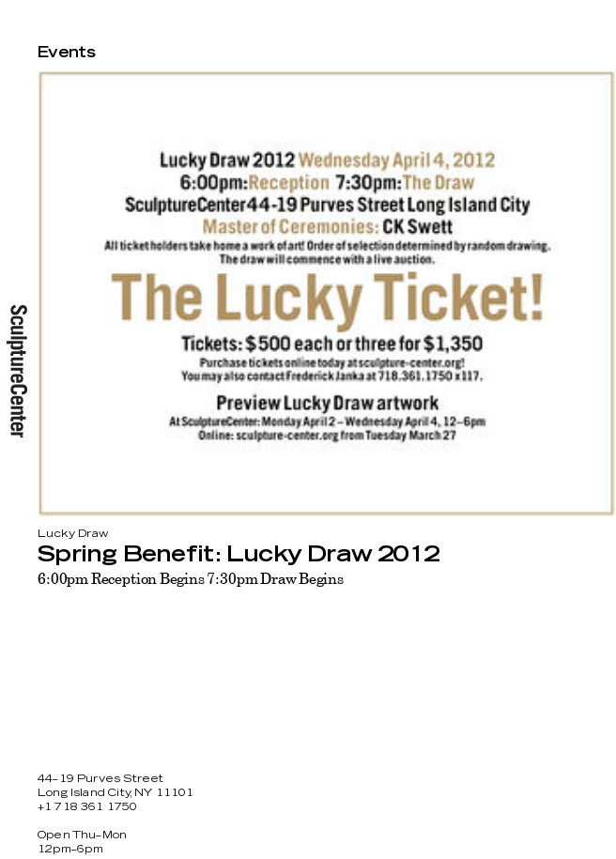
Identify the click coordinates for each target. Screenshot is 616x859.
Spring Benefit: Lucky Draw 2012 (238, 555)
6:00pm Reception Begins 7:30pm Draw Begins (191, 578)
